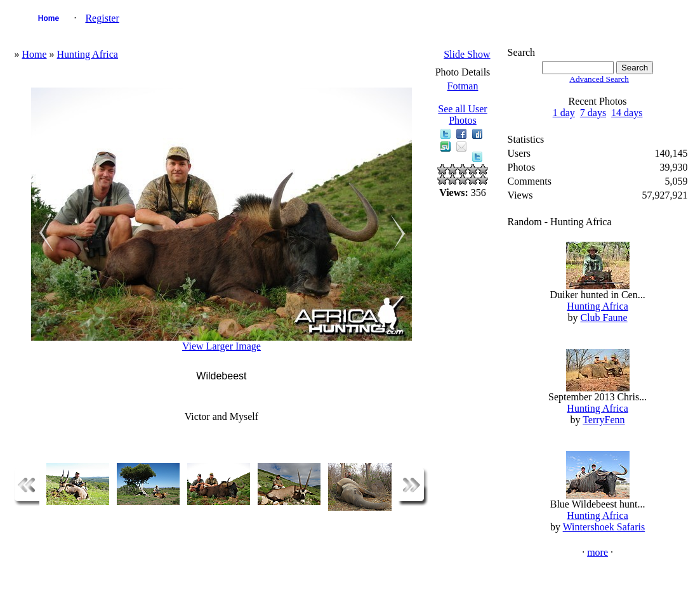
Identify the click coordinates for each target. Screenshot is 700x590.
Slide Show (467, 54)
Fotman (463, 86)
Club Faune (604, 318)
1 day (564, 113)
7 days (593, 113)
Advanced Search (599, 79)
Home (49, 18)
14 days (627, 113)
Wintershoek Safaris (604, 527)
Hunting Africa (88, 54)
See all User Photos (462, 115)
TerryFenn (604, 420)
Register (102, 18)
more (598, 552)
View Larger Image (221, 346)
